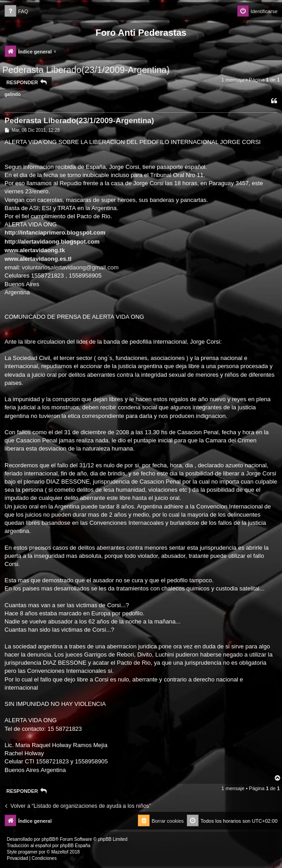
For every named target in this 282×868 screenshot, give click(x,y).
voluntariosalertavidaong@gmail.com (70, 267)
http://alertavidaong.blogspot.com (52, 242)
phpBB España (75, 846)
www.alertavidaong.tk (35, 250)
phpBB (49, 839)
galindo (13, 94)
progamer (28, 852)
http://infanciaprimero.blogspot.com (55, 233)
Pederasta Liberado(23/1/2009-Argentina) (86, 70)
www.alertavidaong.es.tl (38, 259)
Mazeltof (60, 852)
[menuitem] (16, 12)
